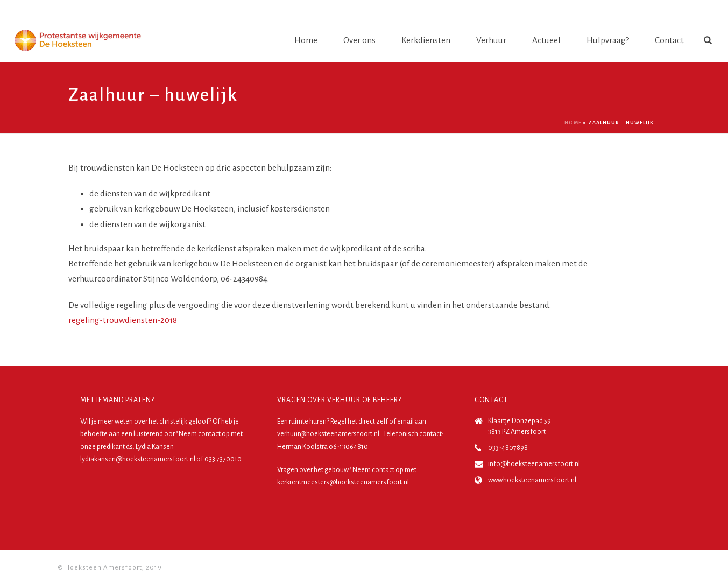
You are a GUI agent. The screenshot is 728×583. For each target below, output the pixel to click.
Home (306, 40)
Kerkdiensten (426, 40)
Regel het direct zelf (359, 422)
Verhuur (491, 40)
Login (694, 10)
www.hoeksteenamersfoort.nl (532, 480)
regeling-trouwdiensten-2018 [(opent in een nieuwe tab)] (123, 320)
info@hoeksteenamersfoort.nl (534, 464)
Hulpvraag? (608, 40)
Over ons (359, 40)
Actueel (546, 40)
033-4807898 (508, 448)
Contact (669, 40)
